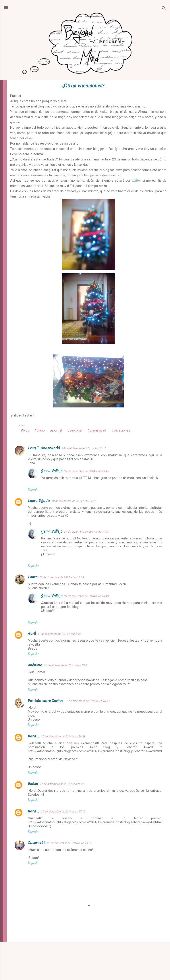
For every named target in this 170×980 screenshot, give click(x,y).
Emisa (33, 784)
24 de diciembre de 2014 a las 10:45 (86, 471)
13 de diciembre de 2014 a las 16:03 (87, 701)
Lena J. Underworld (44, 448)
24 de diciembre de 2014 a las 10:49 (86, 596)
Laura (33, 577)
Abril (32, 633)
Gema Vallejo (52, 471)
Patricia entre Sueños (46, 701)
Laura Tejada (39, 501)
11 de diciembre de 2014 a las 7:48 (59, 634)
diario (41, 430)
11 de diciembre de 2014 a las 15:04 (66, 665)
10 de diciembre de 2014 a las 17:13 (62, 577)
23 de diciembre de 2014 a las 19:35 (69, 843)
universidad (98, 430)
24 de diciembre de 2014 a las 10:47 (86, 532)
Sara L (34, 736)
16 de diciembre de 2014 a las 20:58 (63, 736)
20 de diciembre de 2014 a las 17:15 (63, 811)
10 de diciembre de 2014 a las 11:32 (74, 501)
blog (26, 430)
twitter (136, 181)
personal (76, 430)
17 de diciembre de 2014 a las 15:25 (62, 784)
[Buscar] (164, 9)
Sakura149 (37, 843)
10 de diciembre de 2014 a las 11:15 (84, 448)
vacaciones (122, 430)
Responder (33, 490)
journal (57, 430)
